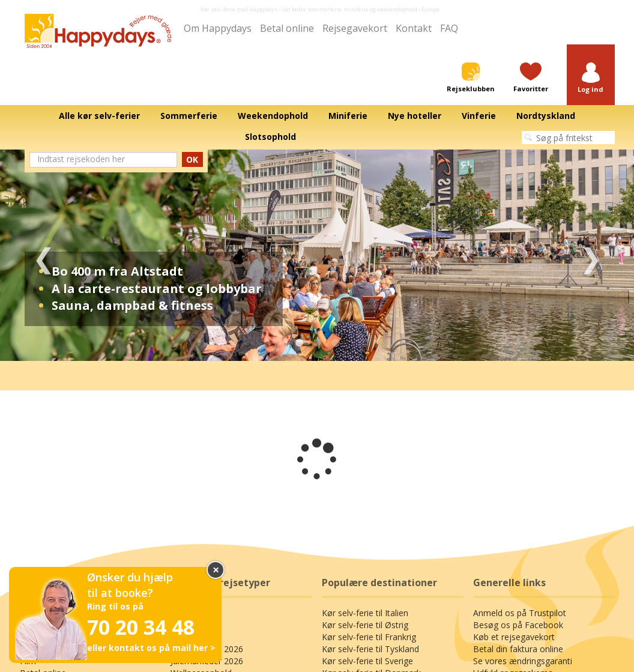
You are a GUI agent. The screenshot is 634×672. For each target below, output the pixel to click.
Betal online (287, 28)
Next (590, 255)
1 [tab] (299, 343)
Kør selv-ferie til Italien (365, 613)
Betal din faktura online (518, 649)
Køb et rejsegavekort (514, 637)
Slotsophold (194, 613)
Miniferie (187, 625)
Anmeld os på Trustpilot (520, 613)
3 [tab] (335, 343)
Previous (44, 255)
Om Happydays (218, 28)
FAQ (449, 28)
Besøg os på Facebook (518, 625)
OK (192, 159)
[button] (591, 78)
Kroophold (191, 637)
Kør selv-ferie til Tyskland (370, 649)
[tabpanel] (317, 255)
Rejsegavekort (355, 28)
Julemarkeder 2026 (207, 661)
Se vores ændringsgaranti (523, 661)
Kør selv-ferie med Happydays (239, 9)
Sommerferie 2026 (207, 649)
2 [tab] (317, 343)
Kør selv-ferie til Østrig (365, 625)
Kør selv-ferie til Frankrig (369, 637)
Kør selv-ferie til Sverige (367, 661)
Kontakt (414, 28)
